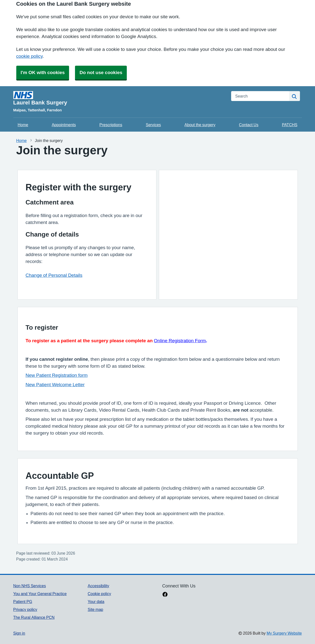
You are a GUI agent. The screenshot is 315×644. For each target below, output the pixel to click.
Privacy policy (25, 609)
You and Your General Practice (40, 594)
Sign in (19, 633)
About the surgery (200, 125)
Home (23, 125)
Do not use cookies (101, 72)
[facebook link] (165, 595)
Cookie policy (99, 594)
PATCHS (290, 125)
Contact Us (249, 125)
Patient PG (23, 602)
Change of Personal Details (54, 275)
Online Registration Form (180, 341)
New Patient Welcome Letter (55, 385)
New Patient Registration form (57, 375)
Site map (95, 609)
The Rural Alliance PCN (34, 617)
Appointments (64, 125)
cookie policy (29, 56)
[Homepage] (119, 98)
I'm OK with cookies (43, 72)
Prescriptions (111, 125)
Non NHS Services (30, 586)
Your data (96, 602)
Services (153, 125)
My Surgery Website (284, 633)
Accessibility (98, 586)
